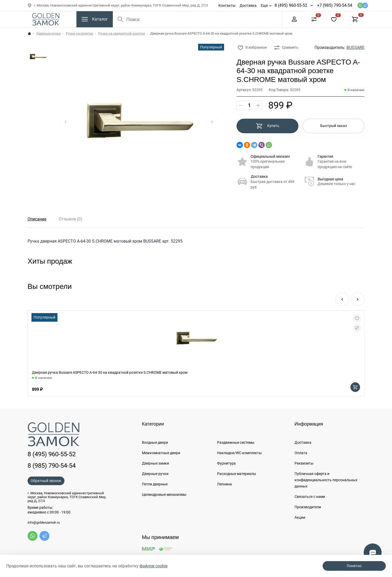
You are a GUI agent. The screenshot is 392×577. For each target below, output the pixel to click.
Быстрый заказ (334, 126)
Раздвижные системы (236, 442)
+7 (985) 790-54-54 (335, 5)
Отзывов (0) (70, 219)
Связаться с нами (310, 497)
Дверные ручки (48, 33)
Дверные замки (155, 463)
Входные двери (155, 442)
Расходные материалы (237, 474)
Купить (268, 126)
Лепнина (224, 484)
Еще (264, 5)
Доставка (248, 5)
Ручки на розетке (79, 33)
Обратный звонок (46, 481)
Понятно (354, 566)
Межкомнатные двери (161, 453)
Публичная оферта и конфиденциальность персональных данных (326, 480)
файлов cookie (153, 566)
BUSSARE (355, 47)
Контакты (227, 5)
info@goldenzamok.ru (44, 523)
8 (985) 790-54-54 (52, 466)
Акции (300, 517)
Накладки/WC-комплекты (239, 453)
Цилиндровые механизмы (164, 494)
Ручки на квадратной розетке (122, 33)
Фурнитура (226, 463)
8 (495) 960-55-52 (291, 5)
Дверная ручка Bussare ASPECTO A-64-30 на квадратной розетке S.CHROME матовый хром (110, 372)
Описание (37, 219)
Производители (308, 507)
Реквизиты (304, 463)
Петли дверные (155, 484)
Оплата (301, 453)
